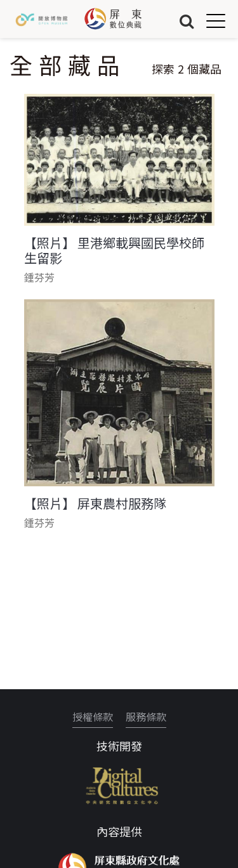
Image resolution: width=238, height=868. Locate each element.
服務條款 (146, 716)
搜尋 (187, 21)
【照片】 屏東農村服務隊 (95, 503)
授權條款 (93, 716)
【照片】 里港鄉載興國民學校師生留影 (114, 250)
